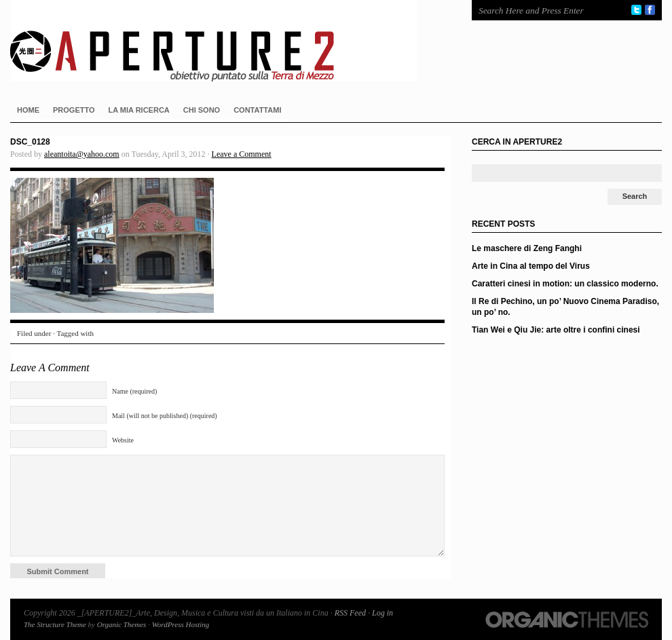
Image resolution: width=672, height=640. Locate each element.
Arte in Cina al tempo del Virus (531, 266)
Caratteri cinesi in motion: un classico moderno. (565, 284)
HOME (28, 110)
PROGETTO (74, 110)
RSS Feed (350, 613)
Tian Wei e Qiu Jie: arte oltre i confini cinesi (556, 330)
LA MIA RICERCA (139, 110)
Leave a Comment (242, 154)
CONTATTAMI (257, 110)
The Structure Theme (55, 624)
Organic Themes (122, 624)
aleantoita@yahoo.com (82, 154)
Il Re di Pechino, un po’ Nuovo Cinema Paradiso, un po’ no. (565, 307)
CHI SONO (202, 110)
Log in (382, 613)
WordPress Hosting (181, 624)
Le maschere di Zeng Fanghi (527, 248)
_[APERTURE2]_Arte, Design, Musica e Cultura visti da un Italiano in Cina (227, 41)
